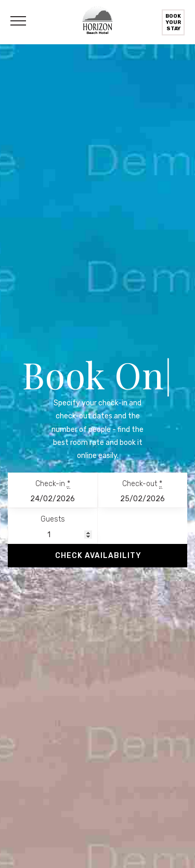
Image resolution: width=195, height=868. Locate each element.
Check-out (142, 484)
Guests (53, 519)
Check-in (53, 484)
